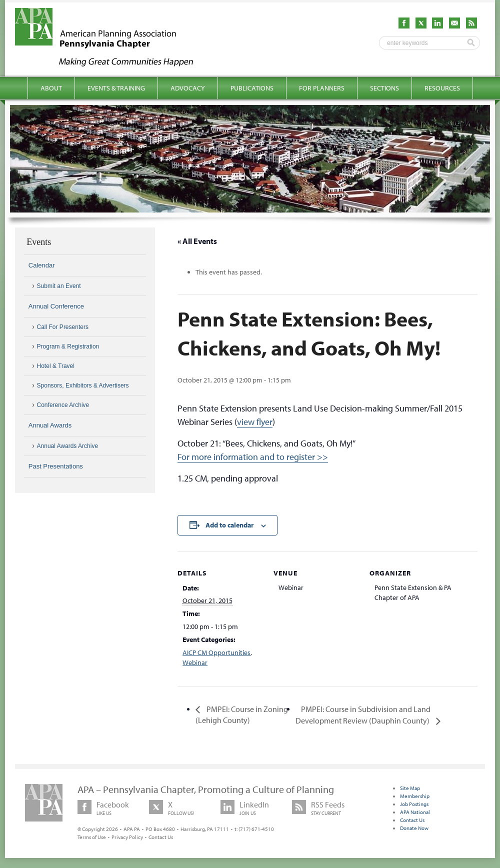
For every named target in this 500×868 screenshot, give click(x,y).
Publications (252, 88)
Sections (384, 88)
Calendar (42, 265)
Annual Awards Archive (68, 446)
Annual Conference (56, 306)
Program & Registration (68, 346)
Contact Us (161, 837)
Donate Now (414, 828)
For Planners (322, 88)
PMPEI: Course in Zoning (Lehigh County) (242, 714)
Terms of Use (92, 837)
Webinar (195, 662)
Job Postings (414, 804)
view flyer (255, 422)
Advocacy (188, 88)
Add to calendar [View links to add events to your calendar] (229, 525)
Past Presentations (56, 466)
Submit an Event (59, 286)
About (51, 88)
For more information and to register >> (253, 457)
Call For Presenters (63, 327)
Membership (415, 796)
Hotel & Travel (56, 366)
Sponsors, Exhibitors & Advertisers (83, 385)
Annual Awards (50, 425)
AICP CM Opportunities (216, 652)
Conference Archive (63, 405)
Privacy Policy (127, 837)
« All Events (197, 241)
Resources (442, 88)
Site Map (410, 788)
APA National (415, 812)
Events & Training (116, 88)
